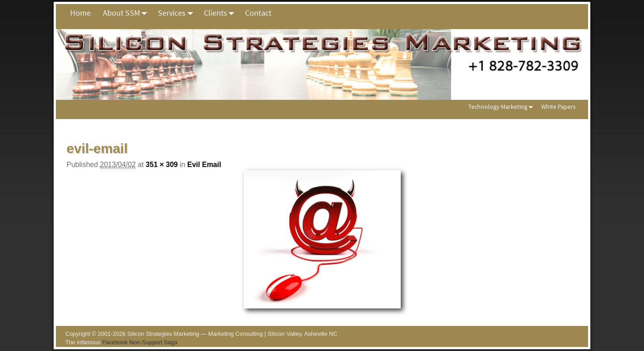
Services (178, 13)
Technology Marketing (502, 107)
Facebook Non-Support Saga (140, 342)
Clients (222, 13)
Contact (258, 13)
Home (80, 13)
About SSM (127, 13)
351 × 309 (162, 165)
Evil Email (204, 165)
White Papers (558, 107)
